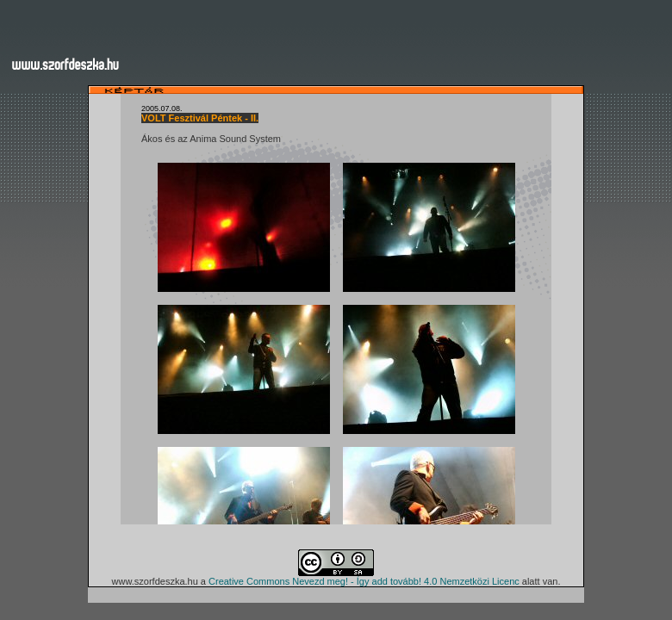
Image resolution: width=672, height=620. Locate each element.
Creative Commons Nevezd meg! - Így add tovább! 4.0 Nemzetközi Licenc (364, 581)
